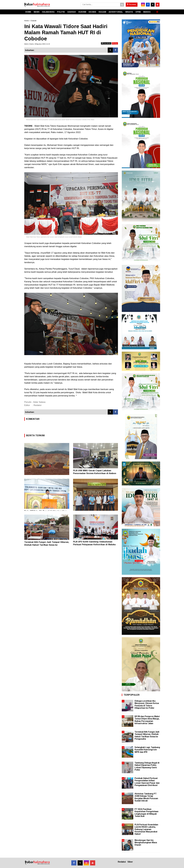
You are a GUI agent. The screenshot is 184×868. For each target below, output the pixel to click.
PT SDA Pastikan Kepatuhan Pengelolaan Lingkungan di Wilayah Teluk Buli (146, 813)
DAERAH (72, 12)
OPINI (138, 12)
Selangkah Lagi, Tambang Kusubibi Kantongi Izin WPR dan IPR (147, 750)
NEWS (37, 12)
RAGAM (102, 12)
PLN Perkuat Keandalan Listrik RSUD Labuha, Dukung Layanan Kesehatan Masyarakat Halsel (146, 829)
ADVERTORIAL (116, 12)
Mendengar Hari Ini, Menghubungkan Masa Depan (146, 843)
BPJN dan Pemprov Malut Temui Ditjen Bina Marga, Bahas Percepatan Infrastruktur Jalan (147, 720)
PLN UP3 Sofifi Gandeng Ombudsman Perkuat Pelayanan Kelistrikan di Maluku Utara (94, 545)
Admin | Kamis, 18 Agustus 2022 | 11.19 (37, 44)
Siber (130, 862)
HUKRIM (82, 12)
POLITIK (61, 12)
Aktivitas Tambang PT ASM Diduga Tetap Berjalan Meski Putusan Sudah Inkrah (146, 797)
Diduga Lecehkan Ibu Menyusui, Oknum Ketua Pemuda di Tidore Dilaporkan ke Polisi (147, 704)
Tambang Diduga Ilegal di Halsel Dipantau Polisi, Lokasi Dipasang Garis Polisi (147, 766)
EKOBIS (92, 12)
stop (115, 43)
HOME (28, 12)
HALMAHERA (48, 12)
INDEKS (147, 12)
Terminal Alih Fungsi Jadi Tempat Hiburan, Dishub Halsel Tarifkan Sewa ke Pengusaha (47, 545)
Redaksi (122, 862)
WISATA (129, 12)
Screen (132, 4)
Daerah (34, 21)
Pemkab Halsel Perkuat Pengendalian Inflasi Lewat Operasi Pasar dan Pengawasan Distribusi (147, 782)
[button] (157, 11)
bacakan (106, 43)
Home (27, 21)
